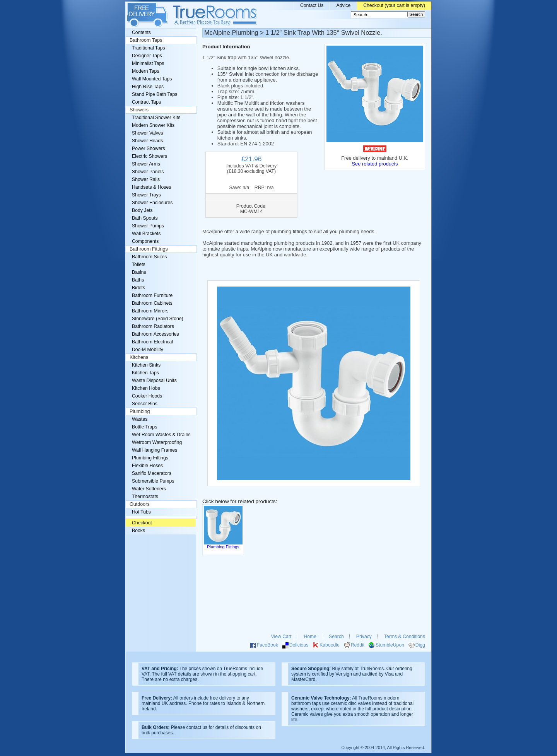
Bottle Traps (144, 427)
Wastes (140, 419)
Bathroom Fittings (149, 249)
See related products (375, 164)
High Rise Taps (148, 87)
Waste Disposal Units (154, 381)
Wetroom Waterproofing (157, 442)
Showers (139, 110)
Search (336, 637)
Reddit (358, 645)
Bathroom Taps (146, 40)
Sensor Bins (145, 404)
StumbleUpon (390, 645)
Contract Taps (146, 102)
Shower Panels (148, 172)
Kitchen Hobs (146, 388)
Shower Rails (146, 179)
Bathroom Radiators (153, 326)
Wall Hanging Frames (155, 450)
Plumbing (140, 411)
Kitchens (139, 357)
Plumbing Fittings (150, 458)
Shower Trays (146, 195)
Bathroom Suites (149, 257)
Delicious (299, 645)
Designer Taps (147, 56)
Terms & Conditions (405, 637)
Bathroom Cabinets (152, 303)
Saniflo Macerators (152, 473)
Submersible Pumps (153, 481)
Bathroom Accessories (155, 334)
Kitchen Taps (145, 373)
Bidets (138, 288)
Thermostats (145, 497)
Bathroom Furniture (152, 295)
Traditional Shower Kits (156, 118)
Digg (420, 645)
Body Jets (142, 210)
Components (145, 241)
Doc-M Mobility (148, 350)
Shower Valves (148, 133)
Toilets (139, 265)
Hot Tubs (141, 512)
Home (310, 637)
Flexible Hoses (147, 466)
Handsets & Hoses (151, 187)
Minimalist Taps (148, 63)
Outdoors (140, 504)
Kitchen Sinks (146, 365)
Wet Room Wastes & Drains (161, 435)
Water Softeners (149, 489)
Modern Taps (146, 71)
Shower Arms (146, 164)
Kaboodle (330, 645)
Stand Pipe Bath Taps (155, 94)
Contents (141, 32)
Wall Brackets (146, 234)
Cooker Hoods (147, 396)
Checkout (142, 523)
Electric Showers (150, 156)
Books (138, 531)
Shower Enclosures (152, 203)
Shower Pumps (148, 226)
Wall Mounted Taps (152, 79)
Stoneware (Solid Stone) (158, 319)
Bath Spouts (145, 218)
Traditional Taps (149, 48)
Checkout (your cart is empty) (394, 5)
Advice (343, 5)
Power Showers (149, 148)
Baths (138, 280)
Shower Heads (147, 141)
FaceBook (267, 645)
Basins (139, 272)
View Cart (281, 637)
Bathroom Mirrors (150, 311)
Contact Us (312, 5)
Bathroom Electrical (152, 342)
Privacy (364, 637)
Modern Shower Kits (153, 125)
